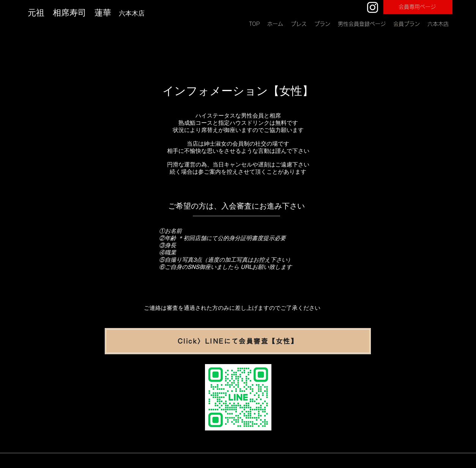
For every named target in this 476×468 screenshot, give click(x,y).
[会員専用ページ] (418, 7)
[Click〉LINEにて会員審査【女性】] (238, 341)
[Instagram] (373, 7)
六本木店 (133, 13)
